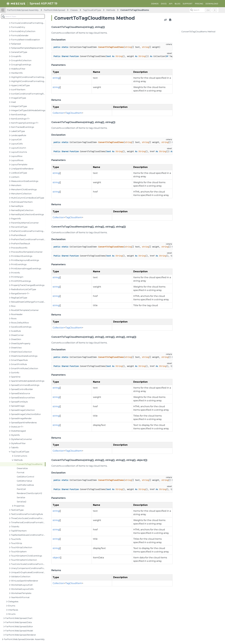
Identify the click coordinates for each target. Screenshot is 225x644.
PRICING (199, 4)
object (56, 558)
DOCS (164, 4)
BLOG (178, 4)
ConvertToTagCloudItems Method (198, 32)
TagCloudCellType (92, 10)
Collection (58, 113)
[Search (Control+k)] (204, 10)
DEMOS (155, 4)
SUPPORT (188, 4)
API (171, 4)
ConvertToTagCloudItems (135, 10)
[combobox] (23, 16)
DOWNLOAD (212, 4)
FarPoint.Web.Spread (54, 10)
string (56, 78)
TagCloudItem (74, 113)
